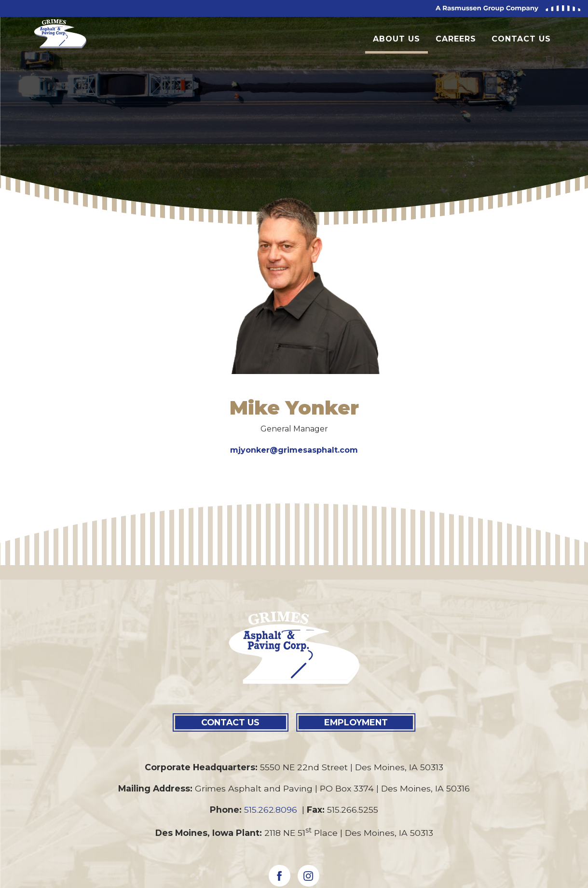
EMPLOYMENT (356, 722)
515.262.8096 (272, 810)
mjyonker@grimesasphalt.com (294, 450)
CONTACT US (230, 722)
